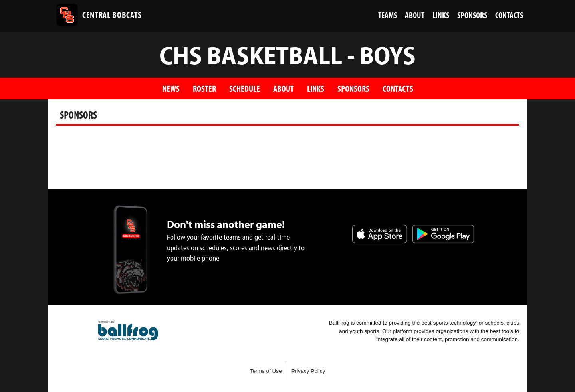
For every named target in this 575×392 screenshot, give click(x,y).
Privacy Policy (308, 371)
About (284, 88)
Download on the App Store (380, 234)
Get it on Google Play (443, 234)
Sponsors (353, 88)
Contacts (398, 88)
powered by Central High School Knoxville (128, 331)
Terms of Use (266, 371)
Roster (204, 88)
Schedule (245, 88)
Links (316, 88)
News (171, 88)
